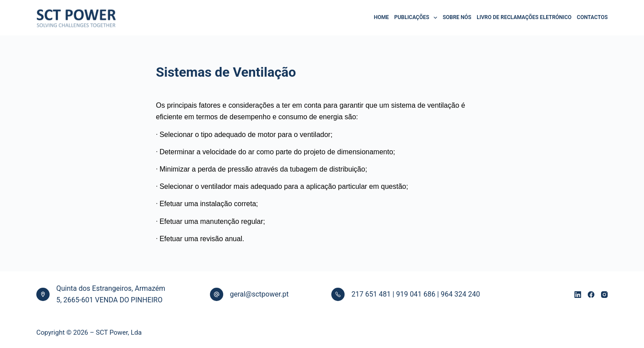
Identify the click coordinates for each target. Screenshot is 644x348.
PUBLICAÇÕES (416, 18)
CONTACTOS (592, 17)
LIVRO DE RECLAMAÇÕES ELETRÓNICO (524, 17)
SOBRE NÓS (457, 17)
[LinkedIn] (578, 295)
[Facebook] (591, 295)
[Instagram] (604, 295)
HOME (381, 17)
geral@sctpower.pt (259, 294)
